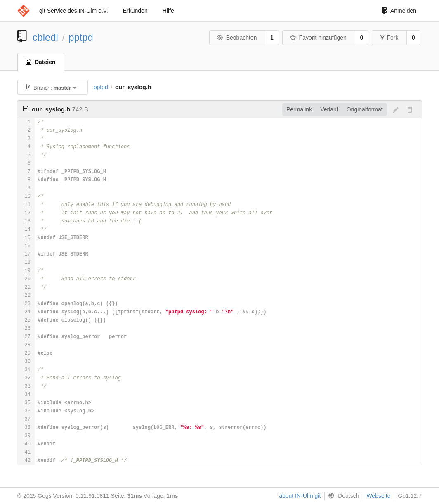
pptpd (81, 37)
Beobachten (237, 38)
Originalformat (365, 109)
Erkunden (135, 11)
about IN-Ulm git (300, 496)
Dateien (41, 62)
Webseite (378, 496)
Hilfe (168, 11)
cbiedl (45, 37)
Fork (389, 38)
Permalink (299, 109)
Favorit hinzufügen (318, 38)
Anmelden (399, 11)
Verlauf (329, 109)
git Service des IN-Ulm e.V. (74, 11)
